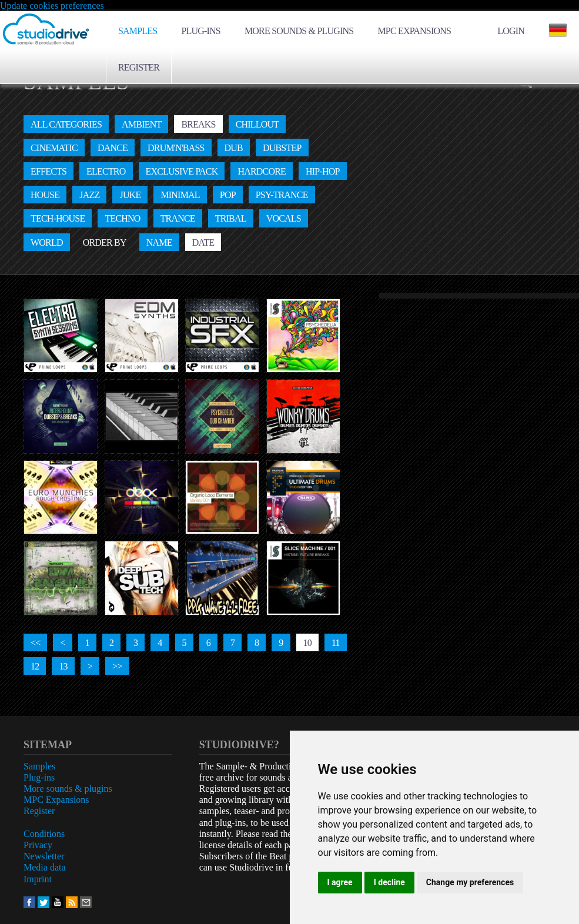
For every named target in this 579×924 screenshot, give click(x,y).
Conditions (44, 834)
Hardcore (262, 171)
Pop (228, 195)
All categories (66, 124)
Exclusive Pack (182, 171)
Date (203, 242)
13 (63, 666)
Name (159, 242)
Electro (106, 171)
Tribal (231, 218)
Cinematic (54, 148)
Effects (48, 171)
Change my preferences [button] (470, 882)
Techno (122, 218)
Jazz (89, 195)
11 (336, 643)
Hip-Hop (323, 171)
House (45, 195)
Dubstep (282, 148)
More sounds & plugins (299, 31)
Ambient (141, 124)
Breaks (198, 124)
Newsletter (44, 856)
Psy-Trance (282, 195)
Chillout (257, 124)
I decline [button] (389, 882)
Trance (178, 218)
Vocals (284, 218)
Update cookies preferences (52, 6)
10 (307, 643)
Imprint (38, 879)
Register (139, 67)
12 (35, 666)
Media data (45, 867)
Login (511, 31)
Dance (113, 148)
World (47, 242)
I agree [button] (340, 882)
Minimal (180, 195)
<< (35, 643)
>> (117, 666)
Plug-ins (201, 31)
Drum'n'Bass (176, 148)
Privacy (38, 845)
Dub (234, 148)
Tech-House (58, 218)
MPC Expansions (414, 31)
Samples (138, 31)
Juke (130, 195)
